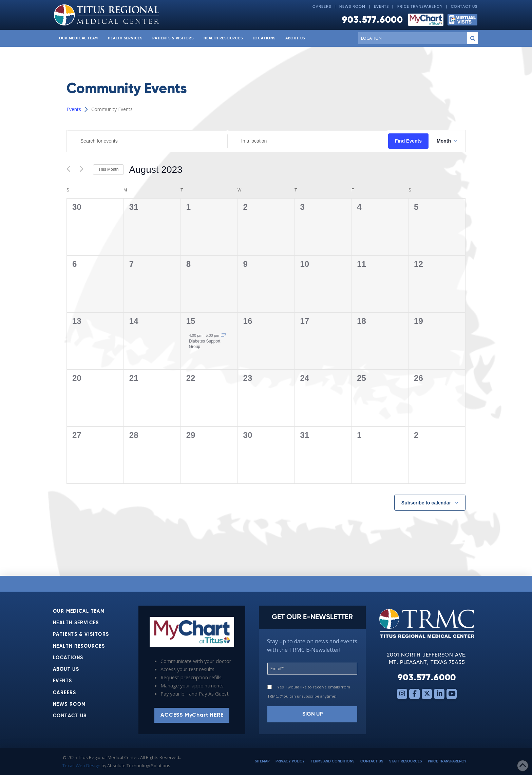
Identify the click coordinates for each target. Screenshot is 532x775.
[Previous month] (71, 170)
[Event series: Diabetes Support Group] (223, 335)
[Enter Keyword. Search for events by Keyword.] (147, 141)
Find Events (408, 141)
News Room (352, 7)
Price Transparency (420, 7)
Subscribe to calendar (426, 503)
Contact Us (464, 7)
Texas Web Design (81, 765)
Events (382, 7)
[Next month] (84, 170)
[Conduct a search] (411, 38)
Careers (322, 7)
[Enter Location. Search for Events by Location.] (308, 141)
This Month (108, 169)
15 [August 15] (191, 321)
